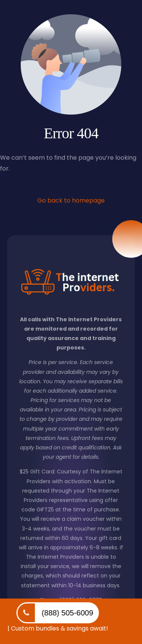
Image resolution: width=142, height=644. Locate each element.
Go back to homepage (71, 200)
